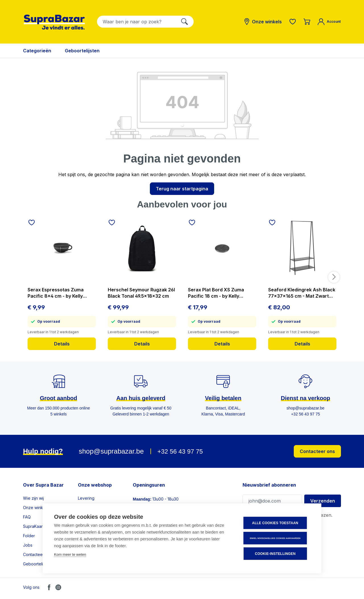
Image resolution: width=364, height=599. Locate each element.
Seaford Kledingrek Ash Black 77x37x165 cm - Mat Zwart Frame (302, 293)
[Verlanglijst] (293, 22)
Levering (86, 498)
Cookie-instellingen (276, 554)
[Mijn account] (329, 22)
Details (62, 344)
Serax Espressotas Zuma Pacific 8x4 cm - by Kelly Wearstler (56, 293)
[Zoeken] (185, 22)
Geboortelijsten (37, 564)
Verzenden (323, 501)
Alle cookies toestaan (276, 523)
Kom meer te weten (70, 555)
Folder (29, 536)
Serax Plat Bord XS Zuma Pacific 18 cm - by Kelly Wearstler (216, 293)
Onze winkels (36, 508)
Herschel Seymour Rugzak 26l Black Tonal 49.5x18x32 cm (141, 293)
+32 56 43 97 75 (180, 451)
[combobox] (136, 22)
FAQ (27, 517)
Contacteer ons (317, 451)
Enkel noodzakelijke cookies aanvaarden (276, 538)
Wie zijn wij (33, 498)
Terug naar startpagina (182, 189)
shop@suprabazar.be (111, 451)
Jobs (28, 545)
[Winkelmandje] (307, 22)
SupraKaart (33, 526)
